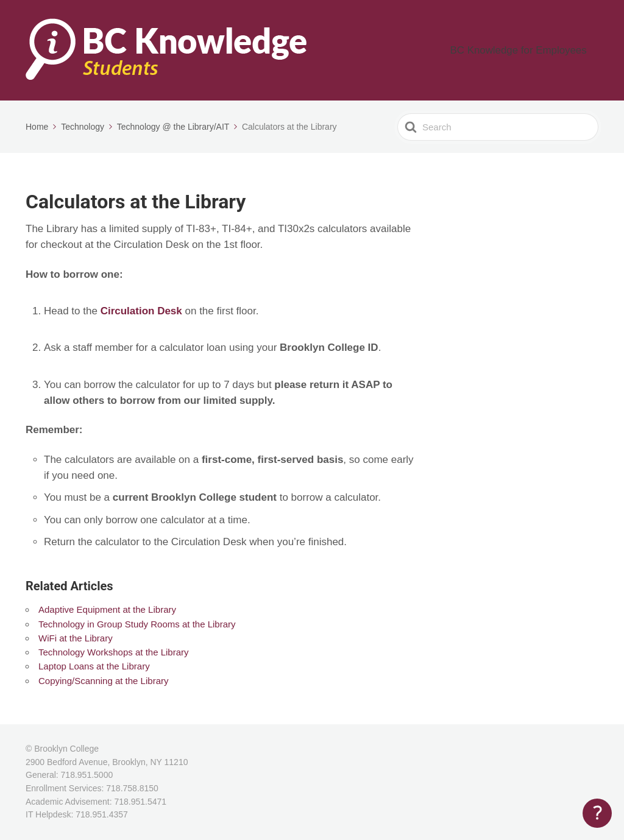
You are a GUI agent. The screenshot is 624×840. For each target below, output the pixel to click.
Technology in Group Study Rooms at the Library (137, 624)
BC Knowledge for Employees (533, 50)
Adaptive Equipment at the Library (107, 609)
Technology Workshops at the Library (114, 652)
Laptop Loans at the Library (94, 666)
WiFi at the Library (76, 638)
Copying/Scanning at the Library (103, 681)
